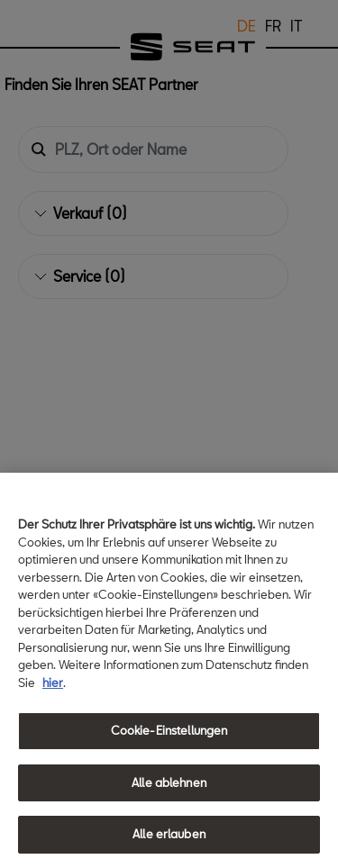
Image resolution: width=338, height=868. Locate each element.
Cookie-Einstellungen (169, 730)
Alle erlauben (169, 834)
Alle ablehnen (169, 782)
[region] (169, 670)
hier (53, 683)
